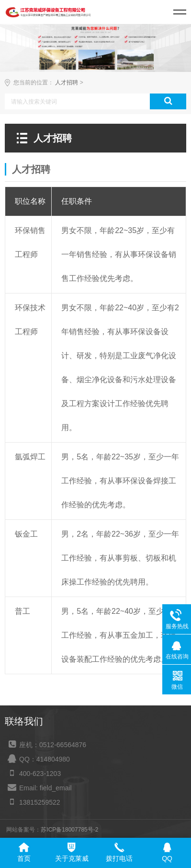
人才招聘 (67, 82)
